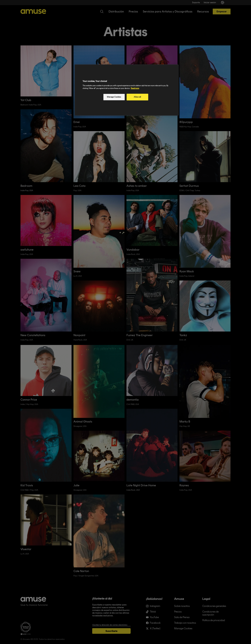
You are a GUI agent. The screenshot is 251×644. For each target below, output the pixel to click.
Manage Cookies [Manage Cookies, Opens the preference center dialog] (114, 97)
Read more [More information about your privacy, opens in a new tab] (135, 88)
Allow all (137, 97)
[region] (127, 90)
